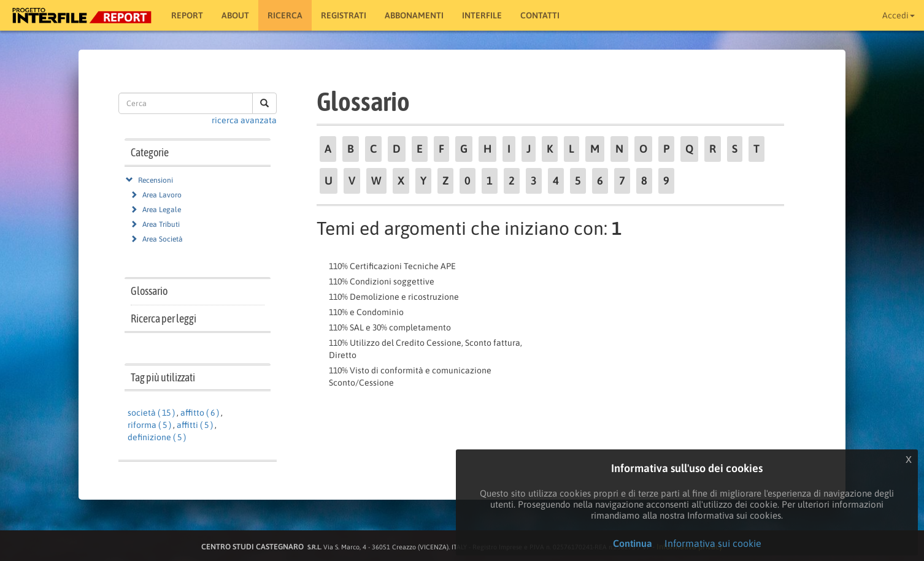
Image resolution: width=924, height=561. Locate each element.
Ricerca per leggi (164, 319)
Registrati (344, 15)
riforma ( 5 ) (149, 425)
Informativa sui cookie (713, 543)
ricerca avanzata (244, 120)
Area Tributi (161, 224)
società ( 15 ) (151, 413)
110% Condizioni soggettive (382, 281)
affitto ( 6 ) (200, 413)
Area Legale (162, 210)
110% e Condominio (366, 312)
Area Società (163, 239)
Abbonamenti (414, 15)
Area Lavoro (162, 195)
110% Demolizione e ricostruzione (394, 297)
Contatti (540, 15)
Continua (633, 543)
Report (187, 15)
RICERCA (285, 15)
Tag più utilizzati (163, 377)
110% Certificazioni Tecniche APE (392, 266)
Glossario (149, 291)
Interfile (482, 15)
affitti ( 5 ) (195, 425)
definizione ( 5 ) (157, 437)
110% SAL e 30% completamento (390, 327)
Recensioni (156, 180)
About (235, 15)
